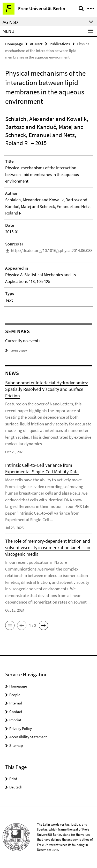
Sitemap (16, 745)
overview (16, 350)
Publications (60, 44)
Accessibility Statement (28, 737)
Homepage (14, 44)
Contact (16, 712)
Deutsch (16, 787)
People (15, 695)
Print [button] (13, 779)
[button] (10, 625)
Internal (16, 703)
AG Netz (36, 44)
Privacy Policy (21, 728)
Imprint (15, 720)
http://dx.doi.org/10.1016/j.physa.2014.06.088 (52, 250)
